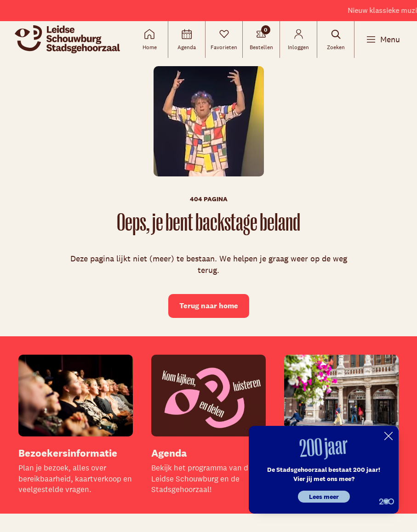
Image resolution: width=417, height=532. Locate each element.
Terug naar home (209, 306)
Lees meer (324, 497)
